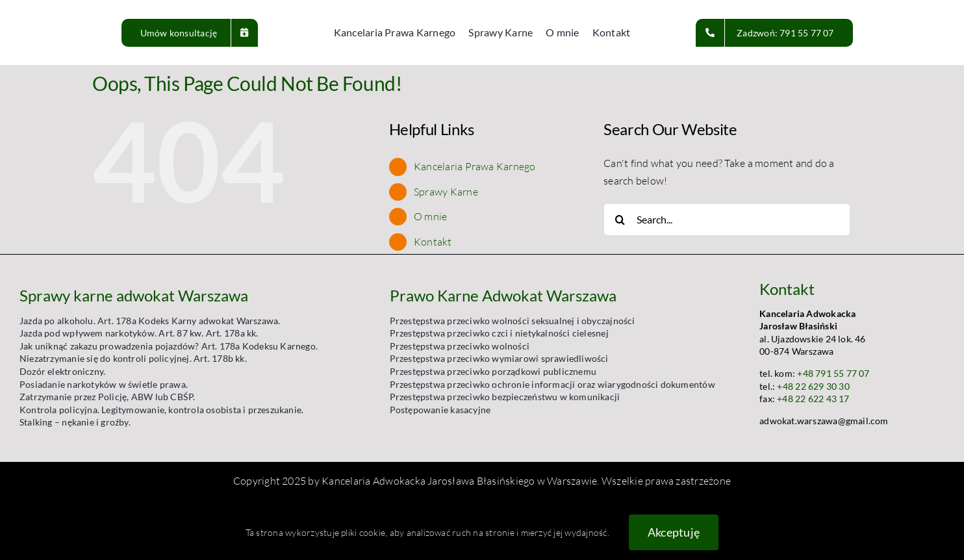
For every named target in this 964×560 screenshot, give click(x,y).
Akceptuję (674, 532)
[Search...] (727, 220)
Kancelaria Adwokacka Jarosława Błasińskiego (428, 481)
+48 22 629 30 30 (813, 386)
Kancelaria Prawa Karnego (475, 166)
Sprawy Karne (446, 192)
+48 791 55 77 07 (833, 373)
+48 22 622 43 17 (813, 399)
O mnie (430, 216)
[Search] (620, 220)
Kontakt (433, 242)
